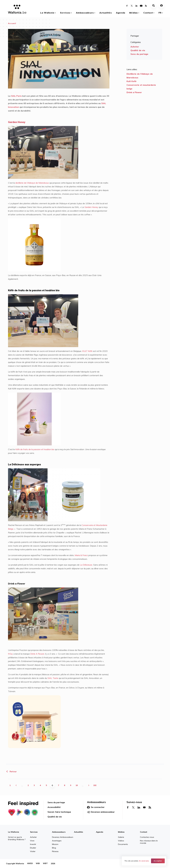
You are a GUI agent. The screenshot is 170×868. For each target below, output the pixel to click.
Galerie (121, 837)
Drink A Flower (37, 654)
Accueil (12, 23)
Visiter (33, 851)
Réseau (55, 851)
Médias (134, 13)
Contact (148, 13)
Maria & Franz (81, 555)
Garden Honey (91, 207)
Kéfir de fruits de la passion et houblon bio (35, 449)
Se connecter (96, 807)
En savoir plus (144, 861)
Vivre (32, 841)
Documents (123, 844)
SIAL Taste (53, 678)
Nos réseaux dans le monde (149, 842)
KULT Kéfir (87, 351)
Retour (11, 771)
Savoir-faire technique (59, 812)
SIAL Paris (16, 96)
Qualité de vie (138, 50)
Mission (55, 844)
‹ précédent (16, 785)
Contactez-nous (147, 837)
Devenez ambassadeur (101, 812)
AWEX (30, 864)
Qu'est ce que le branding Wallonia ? (17, 838)
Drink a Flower (134, 92)
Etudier (33, 848)
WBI (38, 864)
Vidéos (121, 841)
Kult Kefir (132, 81)
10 (77, 785)
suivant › (89, 785)
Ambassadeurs (85, 13)
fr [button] (160, 13)
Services (65, 13)
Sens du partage (139, 54)
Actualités (106, 13)
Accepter (158, 861)
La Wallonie (47, 13)
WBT (45, 864)
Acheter (135, 47)
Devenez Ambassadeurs (63, 837)
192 (95, 785)
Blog (54, 848)
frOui (10, 654)
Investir (33, 844)
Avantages (57, 841)
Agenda (121, 13)
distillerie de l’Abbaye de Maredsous (32, 183)
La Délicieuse (86, 565)
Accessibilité (54, 807)
